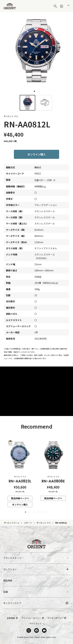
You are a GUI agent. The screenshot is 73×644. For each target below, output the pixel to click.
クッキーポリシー (57, 618)
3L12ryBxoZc (36, 391)
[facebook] (36, 630)
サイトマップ (37, 623)
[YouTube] (44, 630)
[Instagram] (29, 630)
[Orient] (10, 6)
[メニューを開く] (68, 6)
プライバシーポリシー (33, 618)
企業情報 (12, 618)
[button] (26, 512)
